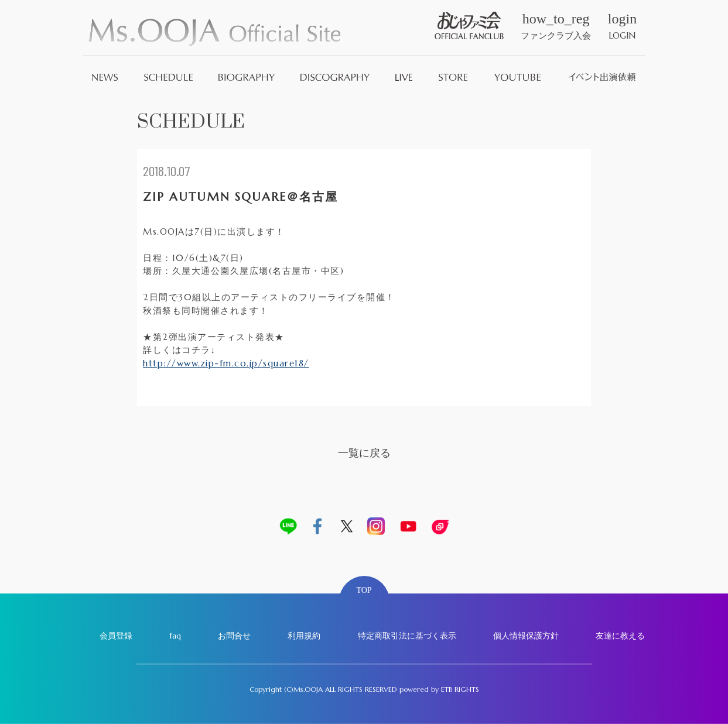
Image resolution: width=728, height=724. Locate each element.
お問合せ (234, 636)
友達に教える (620, 636)
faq (175, 636)
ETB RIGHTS (460, 689)
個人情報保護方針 (526, 636)
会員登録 (116, 636)
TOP (364, 590)
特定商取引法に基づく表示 (407, 636)
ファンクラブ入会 (556, 26)
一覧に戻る (364, 453)
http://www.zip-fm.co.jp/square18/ (226, 363)
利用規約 (304, 636)
